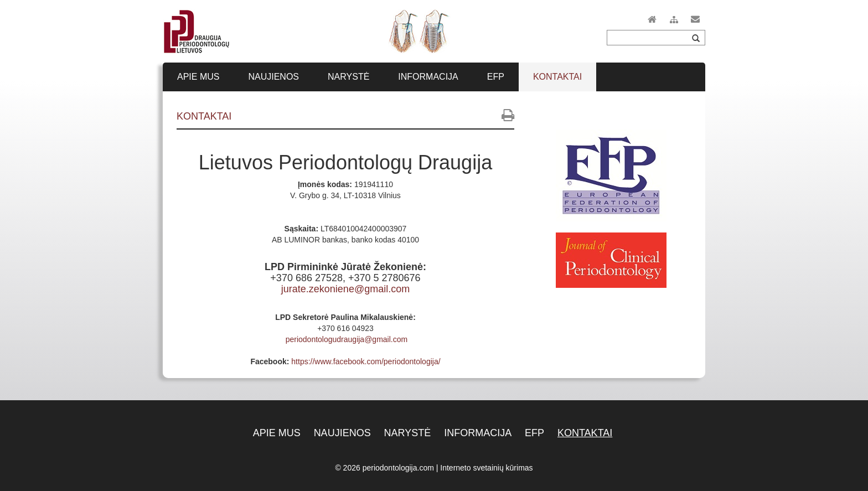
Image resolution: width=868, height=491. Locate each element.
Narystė (408, 433)
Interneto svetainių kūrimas (486, 468)
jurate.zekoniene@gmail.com (345, 289)
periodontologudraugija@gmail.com (347, 339)
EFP (534, 433)
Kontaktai (585, 433)
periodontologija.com (398, 468)
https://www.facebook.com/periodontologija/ (366, 361)
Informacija (478, 433)
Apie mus (277, 433)
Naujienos (342, 433)
